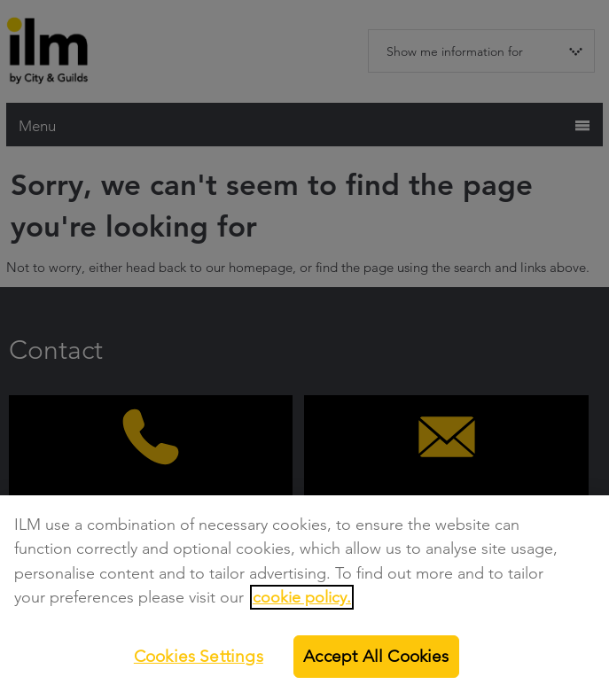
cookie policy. (302, 597)
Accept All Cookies (376, 656)
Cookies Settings (199, 656)
